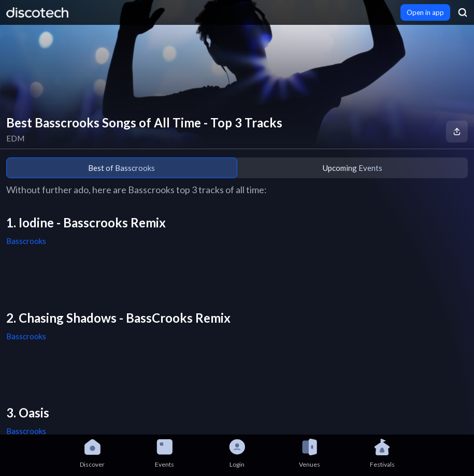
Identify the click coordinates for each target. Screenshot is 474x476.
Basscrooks (26, 241)
